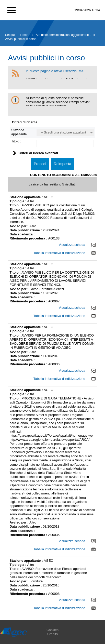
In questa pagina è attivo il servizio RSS (55, 71)
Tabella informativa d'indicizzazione (59, 253)
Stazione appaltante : (20, 132)
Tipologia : (19, 201)
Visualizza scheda (72, 245)
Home (24, 35)
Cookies (53, 630)
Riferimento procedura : (29, 238)
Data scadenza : (22, 234)
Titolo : (16, 141)
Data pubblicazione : (26, 230)
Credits (53, 634)
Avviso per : (20, 226)
